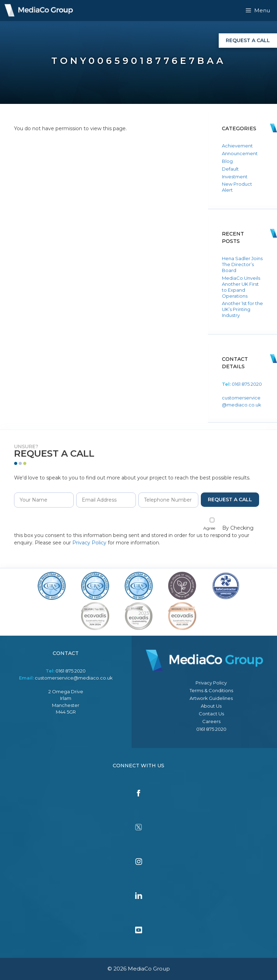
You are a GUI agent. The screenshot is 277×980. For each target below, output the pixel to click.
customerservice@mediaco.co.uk (74, 678)
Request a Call (248, 40)
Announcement (240, 153)
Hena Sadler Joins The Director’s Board (242, 264)
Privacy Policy (89, 543)
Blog (227, 161)
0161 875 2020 (247, 384)
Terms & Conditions (211, 690)
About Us (211, 706)
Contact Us (211, 714)
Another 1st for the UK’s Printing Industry (242, 309)
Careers (211, 721)
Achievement (237, 146)
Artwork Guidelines (211, 698)
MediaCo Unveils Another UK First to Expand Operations (241, 287)
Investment (235, 177)
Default (230, 169)
